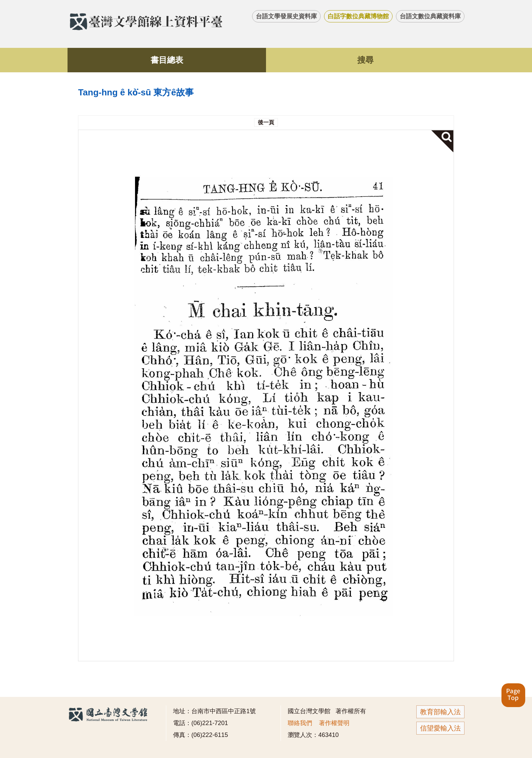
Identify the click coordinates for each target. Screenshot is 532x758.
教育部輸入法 (440, 712)
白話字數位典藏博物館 (358, 16)
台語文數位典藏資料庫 (430, 16)
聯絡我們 (300, 723)
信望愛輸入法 (440, 728)
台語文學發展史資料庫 (286, 16)
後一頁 (266, 122)
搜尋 (365, 60)
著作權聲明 (334, 723)
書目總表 (167, 60)
